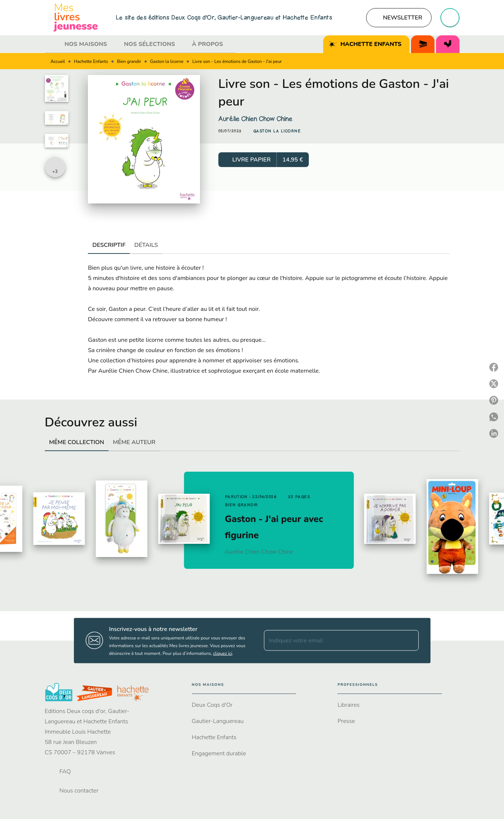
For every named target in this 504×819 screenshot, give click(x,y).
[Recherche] (450, 18)
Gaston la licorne (167, 61)
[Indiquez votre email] (332, 641)
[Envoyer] (410, 641)
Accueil (58, 61)
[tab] (53, 44)
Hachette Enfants (91, 61)
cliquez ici (223, 653)
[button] (399, 18)
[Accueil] (76, 17)
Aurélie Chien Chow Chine (255, 119)
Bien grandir (129, 61)
